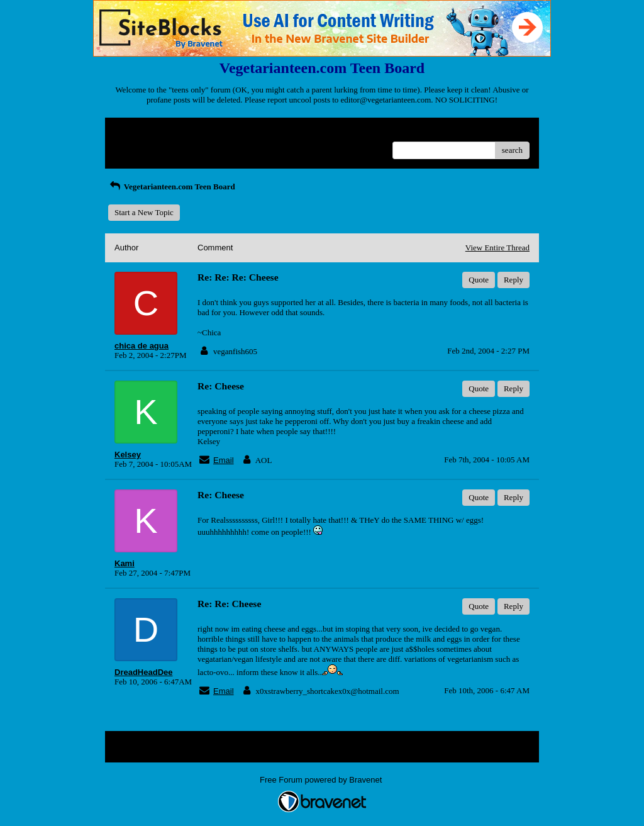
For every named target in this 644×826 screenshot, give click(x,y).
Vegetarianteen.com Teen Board (172, 187)
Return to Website (144, 132)
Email (224, 460)
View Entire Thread (497, 248)
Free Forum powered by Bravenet (322, 780)
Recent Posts (136, 146)
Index (193, 132)
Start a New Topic (144, 212)
